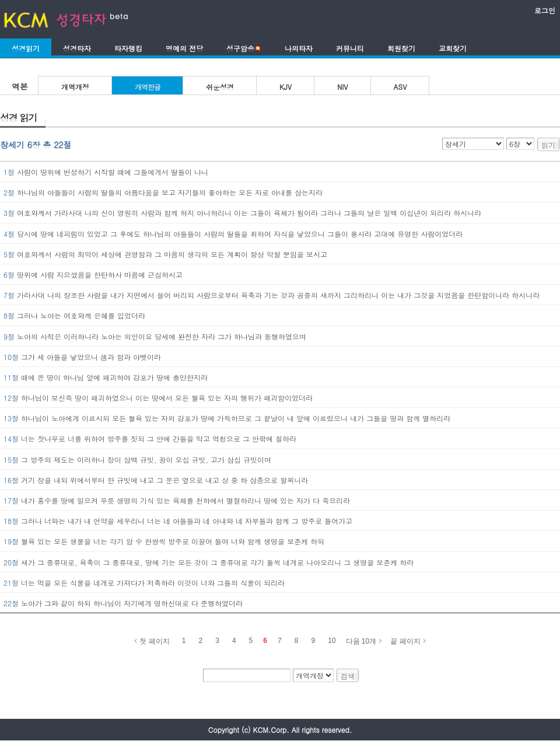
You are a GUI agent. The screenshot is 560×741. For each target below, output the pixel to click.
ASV (400, 87)
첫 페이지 (154, 641)
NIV (343, 87)
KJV (286, 87)
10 (332, 641)
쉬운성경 (220, 87)
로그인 (545, 10)
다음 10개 (361, 641)
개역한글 (148, 87)
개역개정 (75, 87)
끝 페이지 (405, 641)
